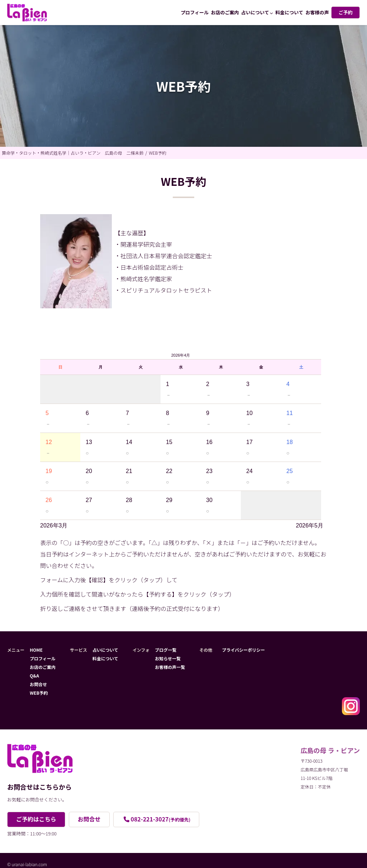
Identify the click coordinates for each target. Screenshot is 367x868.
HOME (36, 650)
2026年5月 (310, 525)
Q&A (34, 676)
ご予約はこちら (36, 819)
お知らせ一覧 (168, 658)
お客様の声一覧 (170, 667)
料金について (289, 12)
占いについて (255, 12)
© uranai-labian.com (27, 864)
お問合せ (38, 684)
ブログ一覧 (166, 650)
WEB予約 (39, 693)
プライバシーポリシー (243, 650)
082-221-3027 (161, 819)
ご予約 (345, 12)
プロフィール (195, 12)
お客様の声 (317, 12)
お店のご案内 (225, 12)
